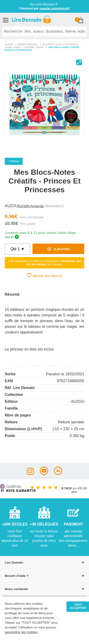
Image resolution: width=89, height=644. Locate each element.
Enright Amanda (31, 206)
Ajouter (58, 249)
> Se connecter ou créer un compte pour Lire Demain (44, 263)
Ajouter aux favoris (44, 275)
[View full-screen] (79, 62)
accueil (9, 44)
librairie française (28, 44)
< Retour (14, 161)
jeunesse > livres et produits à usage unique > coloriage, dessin (41, 46)
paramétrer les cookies (21, 632)
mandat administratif (55, 8)
